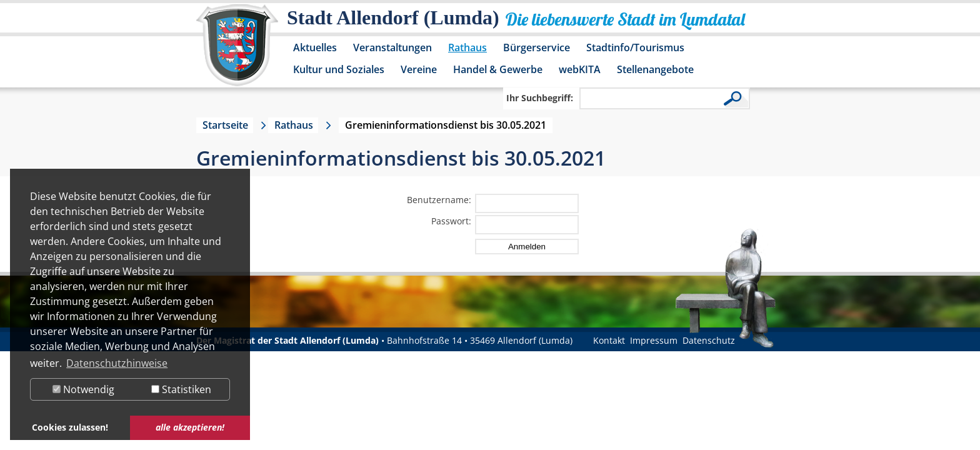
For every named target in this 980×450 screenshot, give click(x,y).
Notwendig (83, 389)
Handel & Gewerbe (498, 69)
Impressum (654, 340)
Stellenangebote (655, 69)
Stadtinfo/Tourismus (635, 47)
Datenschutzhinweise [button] (117, 363)
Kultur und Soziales (339, 69)
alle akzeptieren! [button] (190, 427)
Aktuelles (315, 47)
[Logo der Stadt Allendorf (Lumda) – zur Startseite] (237, 51)
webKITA (580, 69)
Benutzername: (439, 200)
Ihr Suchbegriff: (540, 98)
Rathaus (467, 47)
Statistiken (181, 389)
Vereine (419, 69)
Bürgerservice (537, 47)
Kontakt (609, 340)
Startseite (225, 125)
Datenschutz (709, 340)
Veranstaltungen (392, 47)
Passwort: (451, 221)
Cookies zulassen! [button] (70, 427)
